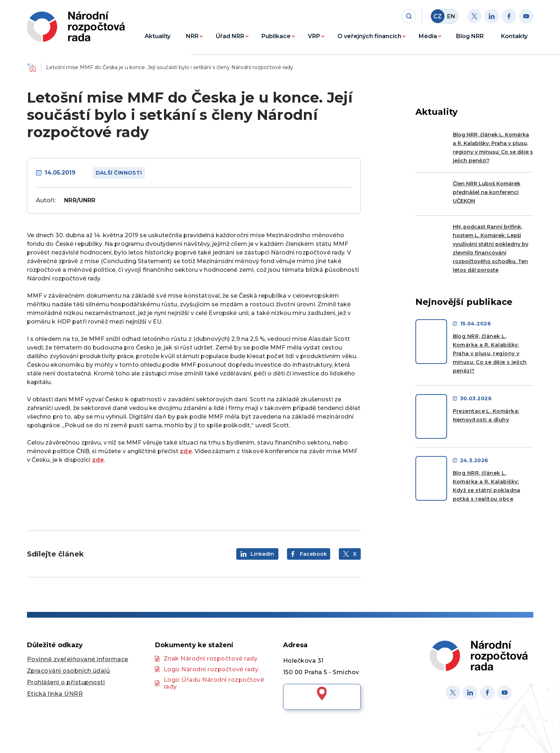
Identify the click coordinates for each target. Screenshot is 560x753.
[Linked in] (470, 693)
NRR (192, 36)
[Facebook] (509, 16)
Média (428, 36)
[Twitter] (474, 16)
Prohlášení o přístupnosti (66, 682)
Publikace (276, 36)
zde (186, 451)
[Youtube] (526, 16)
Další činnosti (119, 173)
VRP (314, 36)
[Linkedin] (492, 16)
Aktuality (158, 36)
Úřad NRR (230, 36)
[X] (453, 693)
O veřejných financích (369, 36)
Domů (31, 67)
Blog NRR (470, 36)
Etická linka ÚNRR (55, 694)
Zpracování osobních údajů (69, 671)
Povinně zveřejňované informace (78, 659)
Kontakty (514, 36)
